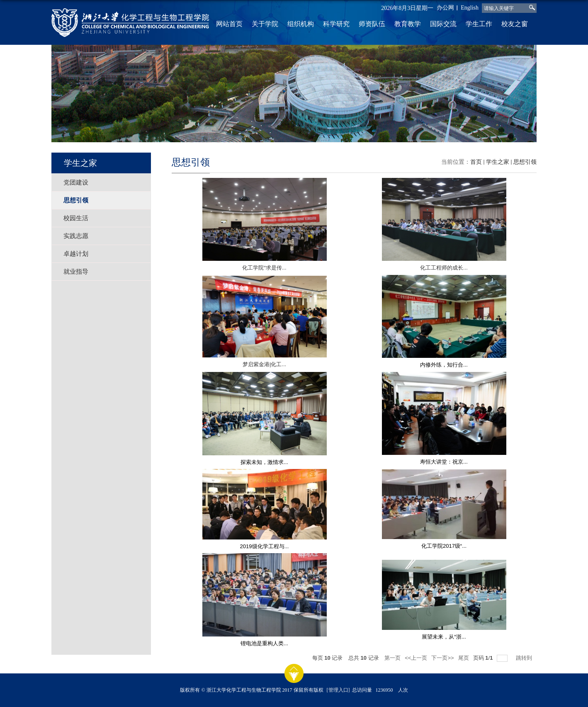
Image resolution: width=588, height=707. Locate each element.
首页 (476, 162)
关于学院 (265, 24)
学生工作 (479, 24)
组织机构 (301, 24)
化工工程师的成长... (444, 268)
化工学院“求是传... (264, 268)
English (470, 8)
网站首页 (229, 24)
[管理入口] (338, 690)
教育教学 (408, 24)
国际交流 (443, 24)
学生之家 (498, 162)
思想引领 (525, 162)
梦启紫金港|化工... (264, 364)
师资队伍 (372, 24)
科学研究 (336, 24)
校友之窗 (515, 24)
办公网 (445, 8)
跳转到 (525, 658)
